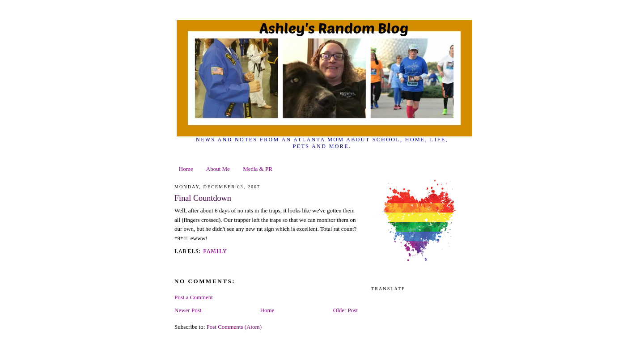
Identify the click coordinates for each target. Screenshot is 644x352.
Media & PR (258, 169)
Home (186, 169)
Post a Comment (194, 297)
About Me (218, 169)
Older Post (345, 310)
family (215, 251)
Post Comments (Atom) (234, 327)
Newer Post (188, 310)
